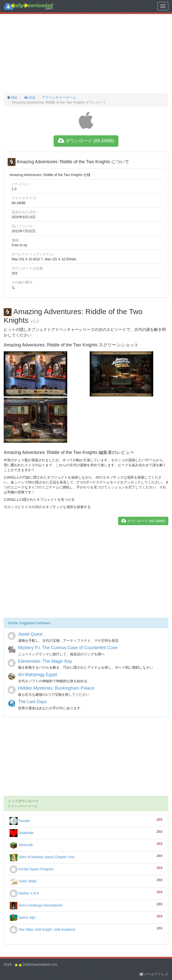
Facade (20, 821)
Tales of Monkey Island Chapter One (42, 857)
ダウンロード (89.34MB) (86, 141)
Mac (12, 97)
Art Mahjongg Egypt (38, 675)
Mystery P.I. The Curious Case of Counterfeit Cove (68, 648)
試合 (29, 97)
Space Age (22, 917)
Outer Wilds (23, 881)
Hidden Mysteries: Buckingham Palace (56, 688)
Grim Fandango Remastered (36, 905)
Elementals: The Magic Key (45, 661)
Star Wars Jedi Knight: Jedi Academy (43, 929)
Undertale (22, 833)
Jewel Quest (30, 634)
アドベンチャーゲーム (59, 97)
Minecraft (21, 845)
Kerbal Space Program (32, 869)
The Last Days (32, 702)
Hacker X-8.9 (24, 893)
